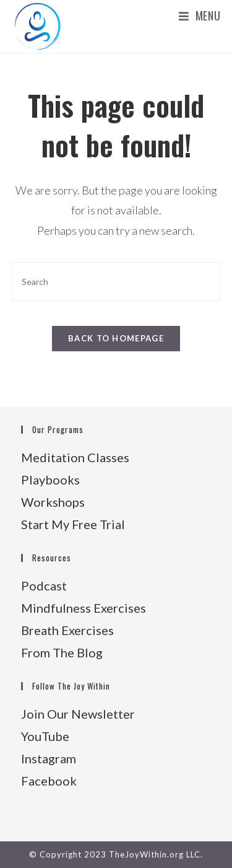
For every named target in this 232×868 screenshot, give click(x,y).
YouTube (45, 736)
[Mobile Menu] (200, 15)
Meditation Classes (75, 457)
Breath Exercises (67, 630)
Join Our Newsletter (78, 714)
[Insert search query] (116, 282)
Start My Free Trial (73, 524)
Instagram (49, 758)
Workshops (53, 502)
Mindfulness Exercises (84, 608)
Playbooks (50, 480)
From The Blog (62, 652)
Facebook (49, 781)
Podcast (44, 585)
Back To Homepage (116, 338)
